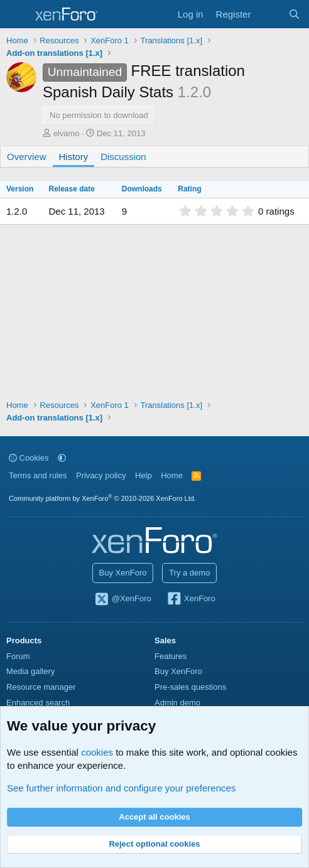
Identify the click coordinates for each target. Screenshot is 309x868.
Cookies (29, 458)
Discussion (123, 157)
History (74, 157)
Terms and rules (38, 475)
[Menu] (17, 14)
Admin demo (177, 703)
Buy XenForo (123, 573)
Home (172, 475)
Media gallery (30, 671)
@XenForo (122, 599)
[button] (62, 458)
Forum (18, 656)
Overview (27, 157)
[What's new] (269, 14)
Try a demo (189, 573)
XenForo (191, 599)
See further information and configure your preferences (121, 788)
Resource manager (41, 687)
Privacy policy (101, 475)
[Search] (294, 14)
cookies (97, 752)
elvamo (67, 133)
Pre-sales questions (190, 687)
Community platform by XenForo (102, 498)
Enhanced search (38, 703)
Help (144, 475)
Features (171, 656)
